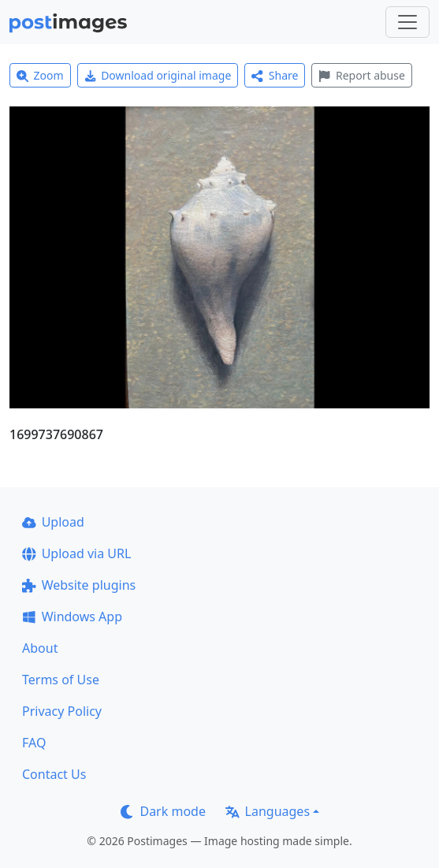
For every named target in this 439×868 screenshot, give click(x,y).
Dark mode (163, 811)
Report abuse (361, 75)
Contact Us (54, 774)
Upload (53, 522)
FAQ (34, 743)
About (40, 648)
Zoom (40, 75)
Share (275, 75)
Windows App (72, 617)
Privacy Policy (62, 711)
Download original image (158, 75)
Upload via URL (76, 553)
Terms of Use (61, 680)
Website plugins (79, 585)
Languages (268, 811)
